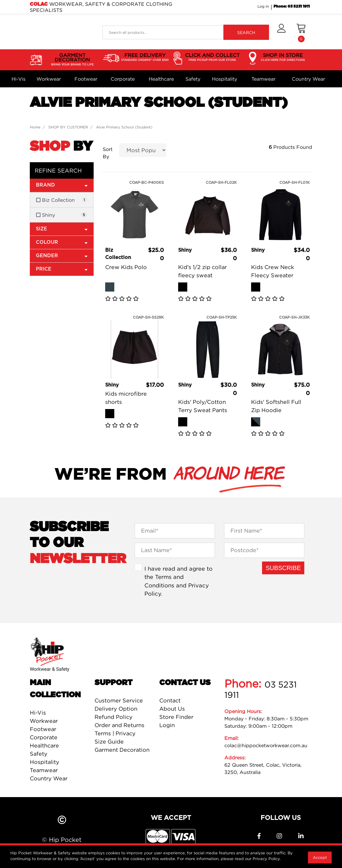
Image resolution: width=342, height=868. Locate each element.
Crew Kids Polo (126, 267)
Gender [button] (62, 256)
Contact (170, 700)
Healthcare (161, 79)
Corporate (123, 79)
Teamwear (263, 79)
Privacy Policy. (267, 859)
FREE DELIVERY (145, 57)
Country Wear (308, 79)
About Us (172, 709)
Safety (193, 79)
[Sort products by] (143, 150)
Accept (320, 857)
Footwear (86, 79)
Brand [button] (62, 185)
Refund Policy (114, 717)
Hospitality (225, 79)
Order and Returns (119, 725)
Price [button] (62, 269)
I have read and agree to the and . (178, 581)
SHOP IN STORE (283, 57)
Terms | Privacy (115, 733)
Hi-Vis (19, 79)
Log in (263, 6)
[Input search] (163, 32)
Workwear (49, 79)
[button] (281, 32)
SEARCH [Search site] (246, 32)
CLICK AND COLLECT (212, 57)
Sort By (108, 153)
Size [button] (62, 229)
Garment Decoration (122, 750)
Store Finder (176, 717)
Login (167, 725)
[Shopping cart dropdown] (301, 32)
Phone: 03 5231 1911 (292, 6)
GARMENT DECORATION (73, 60)
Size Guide (109, 742)
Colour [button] (62, 242)
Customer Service (119, 700)
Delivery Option (116, 709)
